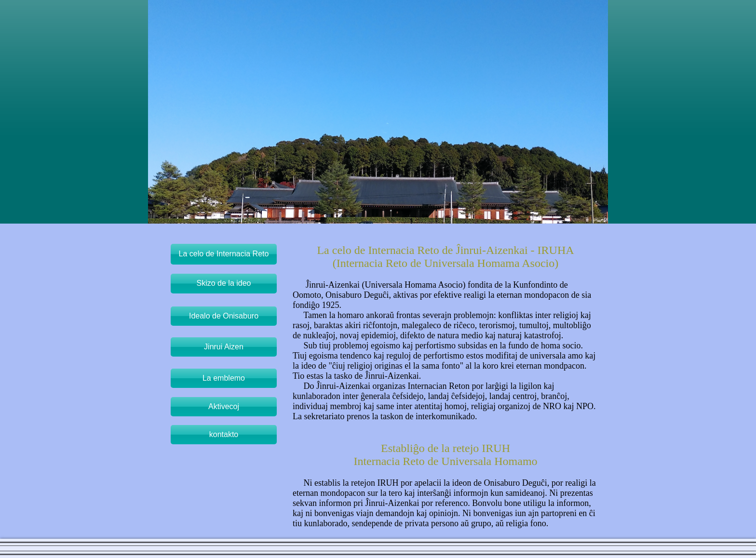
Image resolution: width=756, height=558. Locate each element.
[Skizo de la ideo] (224, 284)
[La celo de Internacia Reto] (224, 254)
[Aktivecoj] (224, 407)
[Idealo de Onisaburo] (224, 316)
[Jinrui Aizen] (224, 347)
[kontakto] (224, 435)
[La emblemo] (224, 378)
